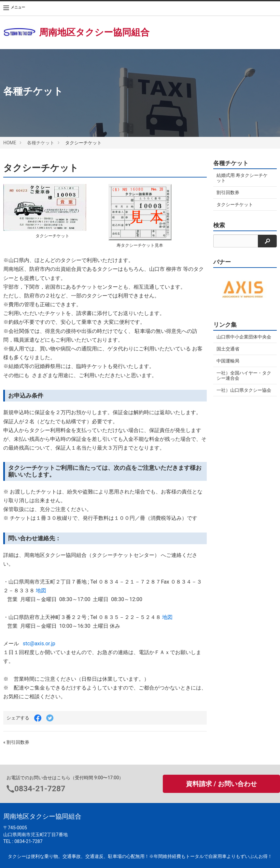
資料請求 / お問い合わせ (221, 784)
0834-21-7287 (40, 789)
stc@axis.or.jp (37, 644)
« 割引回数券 (16, 742)
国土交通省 (228, 349)
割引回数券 (228, 192)
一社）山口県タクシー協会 (244, 390)
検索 (219, 225)
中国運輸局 (228, 361)
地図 (41, 591)
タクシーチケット (235, 204)
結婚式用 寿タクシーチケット (242, 178)
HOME (10, 143)
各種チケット (41, 143)
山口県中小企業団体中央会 (244, 337)
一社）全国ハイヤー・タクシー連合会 (244, 375)
